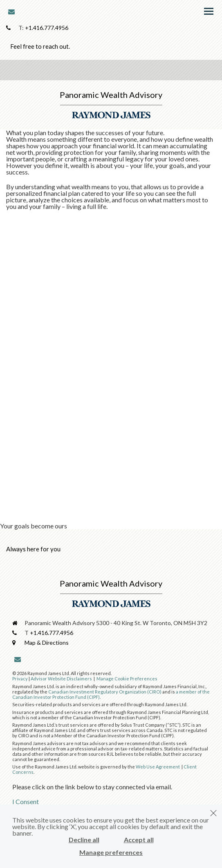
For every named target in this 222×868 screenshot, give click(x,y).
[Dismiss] (213, 813)
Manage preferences (111, 852)
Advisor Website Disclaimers (61, 679)
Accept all (139, 840)
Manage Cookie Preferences (127, 679)
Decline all (84, 840)
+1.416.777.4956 (47, 28)
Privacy (20, 679)
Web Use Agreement (158, 767)
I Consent (26, 801)
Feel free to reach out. (40, 46)
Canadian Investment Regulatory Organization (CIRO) (105, 692)
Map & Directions (47, 643)
